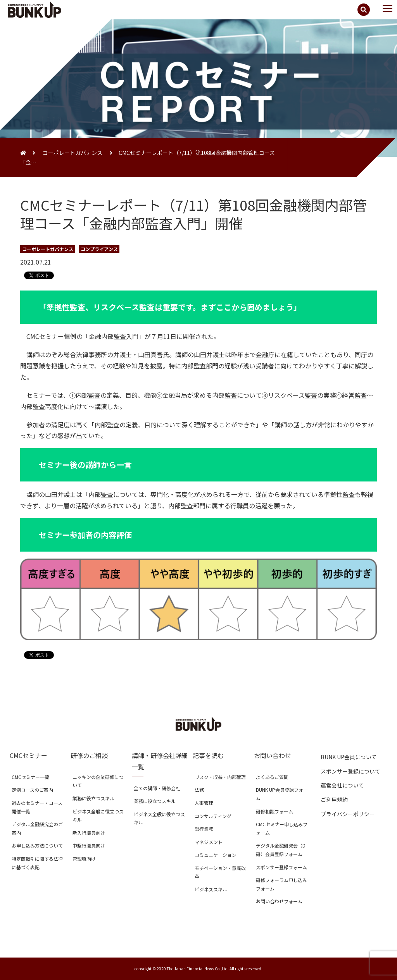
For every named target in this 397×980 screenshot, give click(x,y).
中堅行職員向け (89, 845)
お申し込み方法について (37, 845)
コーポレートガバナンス (72, 153)
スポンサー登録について (350, 771)
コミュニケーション (216, 855)
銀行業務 (204, 829)
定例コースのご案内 (32, 790)
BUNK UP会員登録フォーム (282, 794)
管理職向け (84, 859)
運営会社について (342, 785)
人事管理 (204, 803)
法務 (199, 790)
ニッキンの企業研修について (98, 781)
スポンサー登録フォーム (281, 867)
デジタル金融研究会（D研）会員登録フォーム (281, 850)
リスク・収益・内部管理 (220, 777)
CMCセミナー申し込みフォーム (282, 828)
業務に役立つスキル (93, 798)
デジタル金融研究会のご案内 (37, 828)
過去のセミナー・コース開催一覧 (37, 807)
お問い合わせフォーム (279, 901)
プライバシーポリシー (348, 814)
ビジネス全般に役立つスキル (98, 816)
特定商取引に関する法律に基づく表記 (37, 863)
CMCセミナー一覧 (30, 777)
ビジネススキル (211, 889)
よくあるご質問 (272, 777)
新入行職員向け (89, 833)
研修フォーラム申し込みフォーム (281, 884)
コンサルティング (213, 816)
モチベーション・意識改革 (220, 872)
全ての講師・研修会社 (157, 788)
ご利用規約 (334, 799)
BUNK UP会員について (349, 757)
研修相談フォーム (274, 811)
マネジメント (209, 842)
